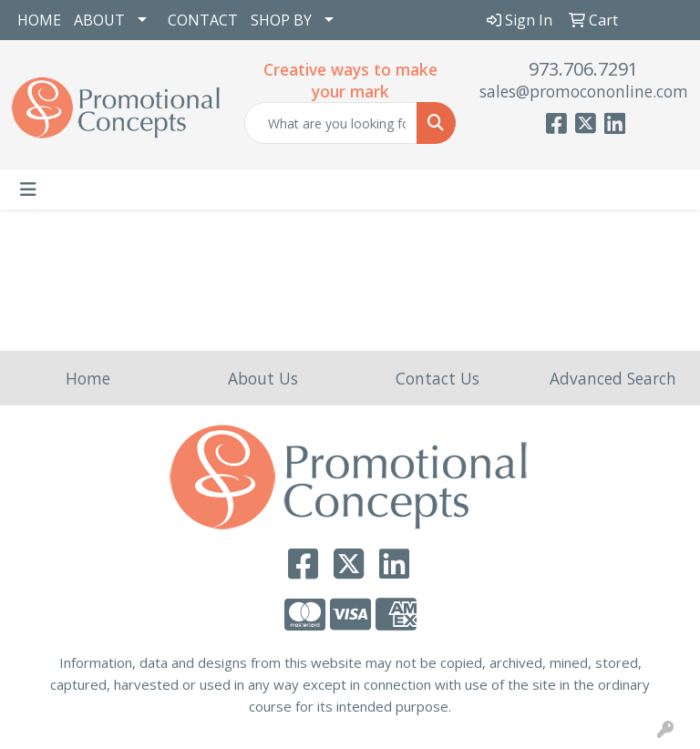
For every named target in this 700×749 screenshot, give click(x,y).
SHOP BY (281, 20)
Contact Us (437, 378)
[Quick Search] (331, 123)
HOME (39, 20)
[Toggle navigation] (28, 190)
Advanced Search (613, 378)
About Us (263, 378)
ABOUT (99, 20)
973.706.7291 (583, 69)
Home (88, 378)
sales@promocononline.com (584, 91)
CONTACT (203, 20)
